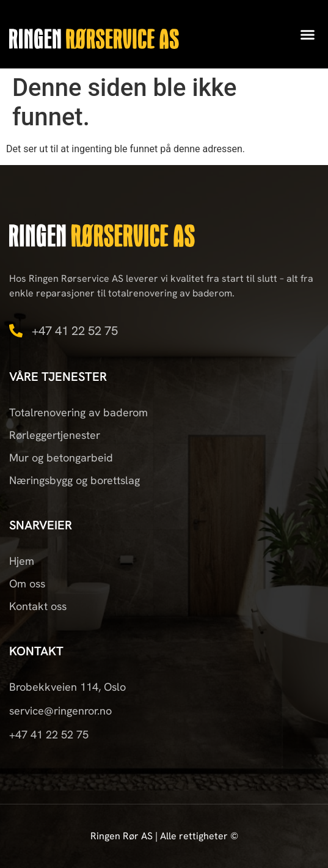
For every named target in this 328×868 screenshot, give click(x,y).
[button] (307, 34)
